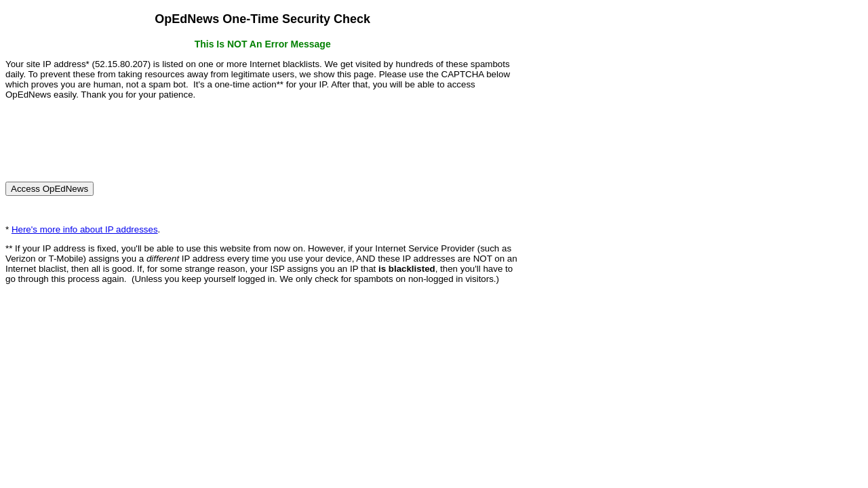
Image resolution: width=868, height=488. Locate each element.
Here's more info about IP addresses (85, 229)
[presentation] (108, 135)
